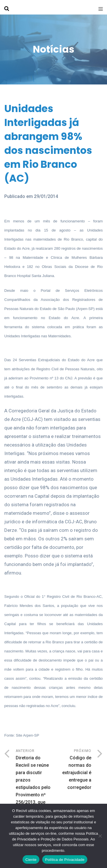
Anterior (35, 785)
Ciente (31, 860)
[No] (100, 836)
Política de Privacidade (65, 860)
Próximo (73, 770)
